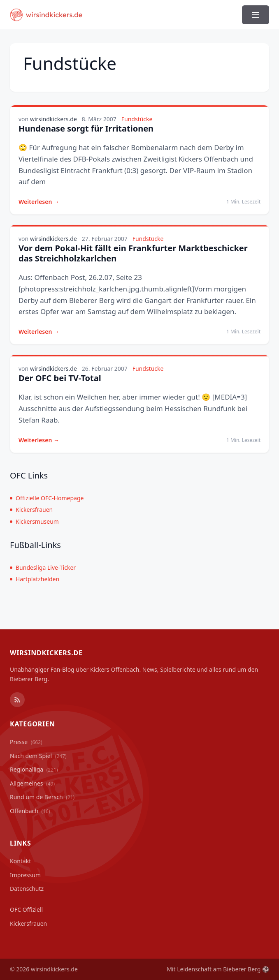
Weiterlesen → (39, 202)
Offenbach (30, 811)
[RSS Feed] (17, 700)
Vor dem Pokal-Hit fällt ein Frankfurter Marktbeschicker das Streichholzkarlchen (133, 253)
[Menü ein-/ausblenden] (256, 15)
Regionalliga (34, 769)
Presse (26, 742)
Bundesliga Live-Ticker (43, 567)
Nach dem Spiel (38, 756)
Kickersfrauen (31, 510)
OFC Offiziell (26, 910)
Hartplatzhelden (35, 579)
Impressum (25, 875)
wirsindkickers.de (53, 119)
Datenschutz (27, 889)
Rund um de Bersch (42, 797)
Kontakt (20, 861)
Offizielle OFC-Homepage (47, 498)
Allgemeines (32, 783)
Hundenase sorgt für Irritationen (86, 128)
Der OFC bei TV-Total (60, 378)
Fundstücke (137, 119)
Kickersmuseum (34, 521)
